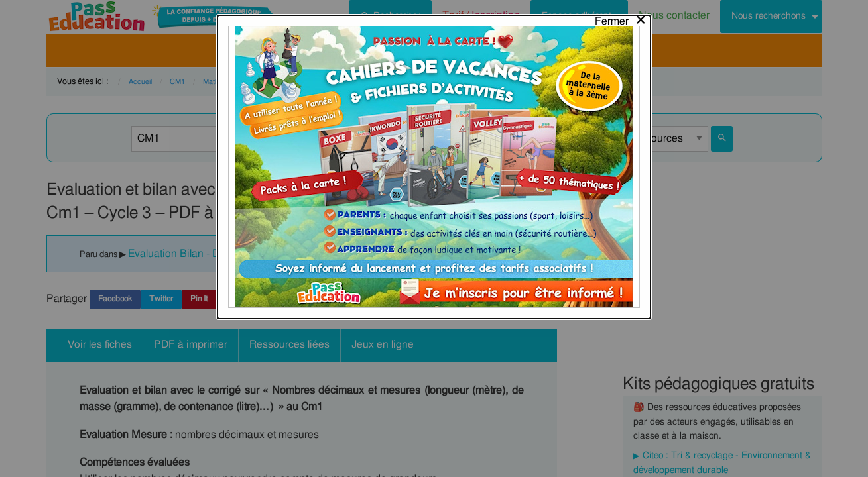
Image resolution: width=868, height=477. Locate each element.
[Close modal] (621, 18)
